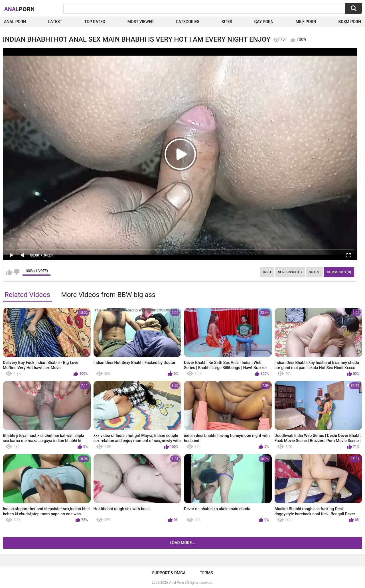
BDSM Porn (350, 22)
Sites (227, 22)
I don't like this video (16, 272)
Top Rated (95, 22)
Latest (55, 22)
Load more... (183, 543)
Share (314, 272)
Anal (20, 9)
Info (267, 272)
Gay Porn (264, 22)
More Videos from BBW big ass (108, 295)
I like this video (9, 272)
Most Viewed (141, 22)
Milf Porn (306, 22)
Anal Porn (15, 22)
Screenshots (290, 272)
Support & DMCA (169, 573)
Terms (206, 573)
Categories (188, 22)
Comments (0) (339, 272)
